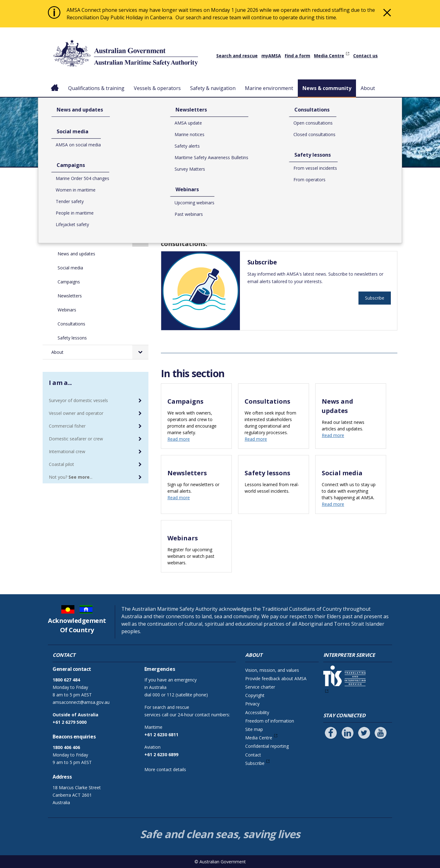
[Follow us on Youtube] (381, 733)
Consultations (71, 324)
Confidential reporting (267, 746)
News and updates (76, 254)
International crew (67, 451)
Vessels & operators (157, 88)
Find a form (297, 56)
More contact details (165, 769)
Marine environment (269, 88)
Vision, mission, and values (272, 670)
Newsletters (70, 296)
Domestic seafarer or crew (76, 439)
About (368, 88)
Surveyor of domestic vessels (78, 400)
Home (55, 83)
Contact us (365, 56)
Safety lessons (72, 338)
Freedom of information (270, 721)
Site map (254, 729)
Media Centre (329, 56)
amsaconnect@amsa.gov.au (81, 702)
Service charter (260, 687)
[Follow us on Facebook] (331, 733)
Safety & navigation (213, 88)
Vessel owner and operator (76, 413)
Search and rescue (237, 56)
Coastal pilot (61, 464)
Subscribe (375, 298)
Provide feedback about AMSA (276, 678)
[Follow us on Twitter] (364, 733)
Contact (253, 755)
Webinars (67, 310)
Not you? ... (71, 477)
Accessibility (257, 712)
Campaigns (69, 282)
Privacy (252, 704)
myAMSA (271, 56)
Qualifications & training (96, 88)
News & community (327, 88)
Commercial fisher (67, 426)
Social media (70, 268)
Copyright (255, 695)
